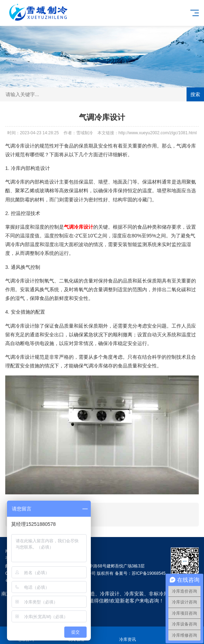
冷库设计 (110, 594)
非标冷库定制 (163, 594)
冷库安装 (134, 594)
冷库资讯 (127, 635)
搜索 (195, 94)
